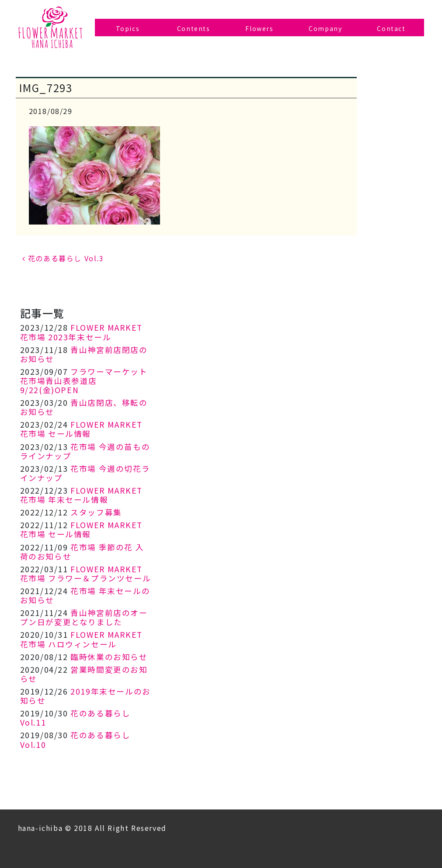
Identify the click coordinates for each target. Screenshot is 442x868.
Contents (194, 28)
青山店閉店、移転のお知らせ (84, 407)
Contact (391, 28)
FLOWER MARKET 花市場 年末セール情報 (81, 495)
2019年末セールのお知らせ (85, 696)
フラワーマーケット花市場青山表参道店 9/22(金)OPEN (84, 381)
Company (325, 28)
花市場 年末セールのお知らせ (85, 595)
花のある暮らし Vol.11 (75, 718)
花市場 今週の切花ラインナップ (85, 473)
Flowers (259, 28)
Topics (128, 28)
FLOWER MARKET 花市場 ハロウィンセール (81, 639)
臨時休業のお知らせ (109, 657)
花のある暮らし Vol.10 (75, 740)
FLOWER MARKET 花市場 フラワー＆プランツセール (86, 574)
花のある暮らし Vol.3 (63, 258)
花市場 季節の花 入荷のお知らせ (82, 552)
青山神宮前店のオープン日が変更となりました (84, 617)
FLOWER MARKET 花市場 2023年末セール (81, 332)
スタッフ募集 (96, 512)
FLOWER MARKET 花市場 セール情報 (81, 429)
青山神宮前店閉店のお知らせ (84, 354)
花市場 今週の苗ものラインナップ (85, 451)
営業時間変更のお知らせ (84, 674)
